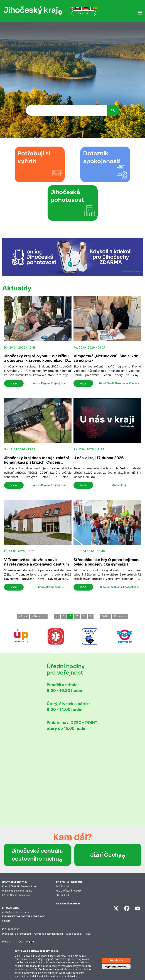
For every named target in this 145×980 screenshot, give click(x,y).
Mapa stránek (74, 934)
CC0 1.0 (23, 941)
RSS (88, 934)
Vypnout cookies (116, 967)
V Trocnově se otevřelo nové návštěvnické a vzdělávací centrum (36, 562)
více (14, 383)
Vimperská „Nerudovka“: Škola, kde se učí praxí (106, 358)
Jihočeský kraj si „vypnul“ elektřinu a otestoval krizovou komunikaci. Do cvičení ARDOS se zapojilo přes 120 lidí (37, 363)
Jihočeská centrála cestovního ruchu (37, 855)
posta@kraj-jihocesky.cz (16, 912)
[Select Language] (84, 13)
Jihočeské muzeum (49, 587)
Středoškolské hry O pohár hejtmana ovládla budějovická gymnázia (107, 562)
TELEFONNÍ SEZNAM (68, 904)
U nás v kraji (119, 485)
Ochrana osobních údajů (49, 934)
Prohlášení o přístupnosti (16, 934)
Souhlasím (116, 960)
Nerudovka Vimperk (127, 383)
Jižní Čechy (108, 855)
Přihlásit (7, 941)
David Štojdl (106, 383)
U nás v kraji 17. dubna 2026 (99, 458)
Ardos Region (41, 383)
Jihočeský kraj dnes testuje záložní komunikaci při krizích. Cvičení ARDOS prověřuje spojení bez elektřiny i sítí (36, 465)
